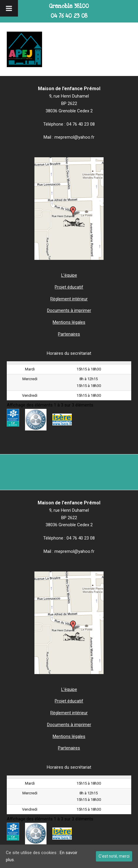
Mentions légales (69, 322)
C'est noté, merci (114, 856)
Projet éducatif (69, 287)
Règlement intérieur (69, 299)
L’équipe (69, 275)
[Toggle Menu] (9, 8)
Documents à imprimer (69, 310)
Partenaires (69, 334)
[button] (128, 49)
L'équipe (69, 689)
